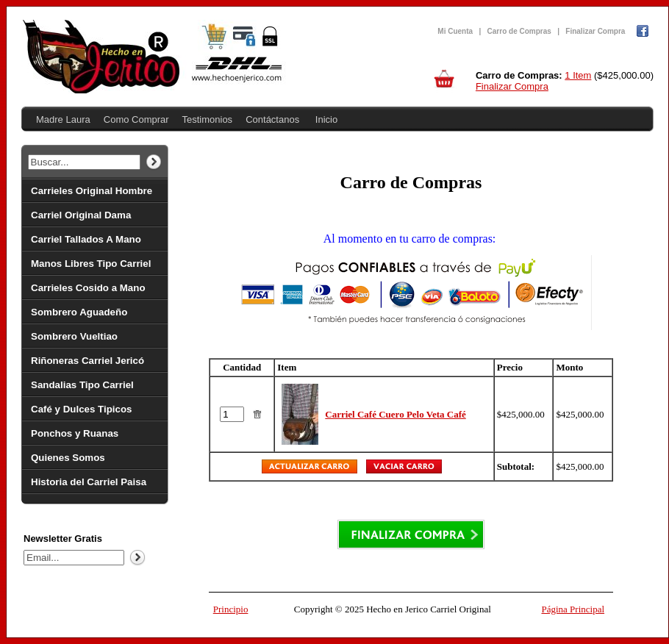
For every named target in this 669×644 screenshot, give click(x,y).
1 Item (578, 75)
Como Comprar (136, 119)
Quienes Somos (68, 458)
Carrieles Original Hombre (92, 191)
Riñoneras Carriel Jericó (87, 361)
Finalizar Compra (595, 31)
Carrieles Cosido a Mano (88, 288)
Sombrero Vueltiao (74, 336)
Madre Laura (63, 119)
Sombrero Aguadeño (79, 312)
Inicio (326, 119)
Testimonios (207, 119)
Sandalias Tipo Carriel (82, 385)
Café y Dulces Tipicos (82, 409)
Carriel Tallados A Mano (86, 239)
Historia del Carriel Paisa (89, 482)
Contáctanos (272, 119)
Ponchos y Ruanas (75, 433)
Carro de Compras (519, 31)
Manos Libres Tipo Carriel (91, 264)
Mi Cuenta (455, 31)
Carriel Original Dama (81, 215)
